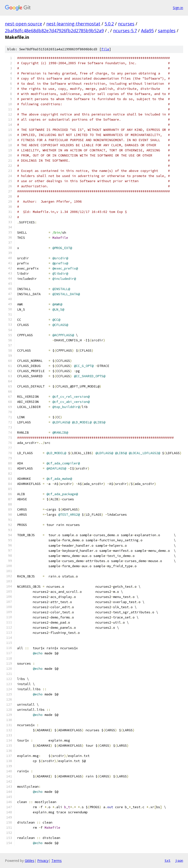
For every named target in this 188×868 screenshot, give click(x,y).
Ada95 (147, 31)
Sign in (178, 8)
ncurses (126, 24)
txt (167, 860)
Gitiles (29, 861)
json (179, 860)
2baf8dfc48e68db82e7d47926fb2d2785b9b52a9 (54, 31)
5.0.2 (109, 24)
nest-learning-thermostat (73, 24)
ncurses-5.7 (125, 31)
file (105, 49)
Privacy (43, 861)
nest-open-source (23, 24)
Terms (57, 861)
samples (167, 31)
